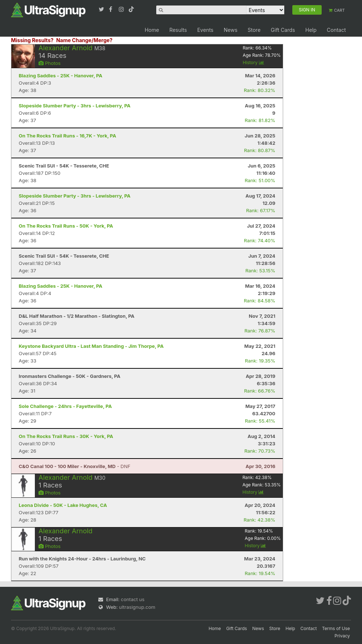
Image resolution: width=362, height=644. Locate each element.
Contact (336, 30)
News (231, 30)
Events (205, 30)
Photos (50, 63)
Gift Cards (283, 30)
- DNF (74, 466)
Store (254, 30)
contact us (132, 599)
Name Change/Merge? (84, 40)
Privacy (342, 636)
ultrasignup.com (137, 607)
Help (311, 30)
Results (178, 30)
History (253, 62)
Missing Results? (32, 40)
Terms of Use (336, 628)
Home (152, 30)
